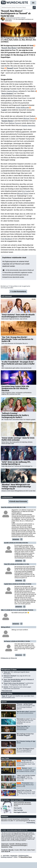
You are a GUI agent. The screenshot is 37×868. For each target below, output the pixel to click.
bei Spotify (18, 808)
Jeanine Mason (12, 91)
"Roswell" (10, 68)
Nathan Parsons (15, 123)
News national (21, 18)
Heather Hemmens (28, 126)
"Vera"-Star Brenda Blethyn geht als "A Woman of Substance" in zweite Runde (19, 680)
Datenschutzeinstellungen (19, 845)
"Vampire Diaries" (7, 121)
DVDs (16, 857)
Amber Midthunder (22, 108)
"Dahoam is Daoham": (17, 677)
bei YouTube (19, 810)
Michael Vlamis (23, 194)
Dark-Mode (6, 851)
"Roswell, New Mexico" (9, 48)
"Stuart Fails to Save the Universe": (18, 684)
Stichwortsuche (23, 856)
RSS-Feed (23, 850)
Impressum (5, 844)
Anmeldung (31, 823)
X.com (17, 850)
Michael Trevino (29, 119)
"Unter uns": (16, 673)
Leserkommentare (7, 497)
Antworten (16, 539)
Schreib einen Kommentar (19, 501)
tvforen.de (15, 610)
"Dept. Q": (18, 697)
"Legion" (4, 110)
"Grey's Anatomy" (7, 94)
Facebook (4, 850)
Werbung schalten (21, 844)
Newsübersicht (7, 691)
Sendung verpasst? (7, 857)
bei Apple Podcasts (21, 812)
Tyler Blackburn (7, 239)
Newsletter (5, 847)
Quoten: (17, 688)
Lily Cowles (26, 191)
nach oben (5, 856)
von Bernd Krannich (10, 18)
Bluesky (11, 850)
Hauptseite (14, 856)
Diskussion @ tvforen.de (9, 658)
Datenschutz (5, 845)
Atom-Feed (31, 850)
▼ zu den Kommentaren (18, 292)
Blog (11, 847)
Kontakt (12, 844)
